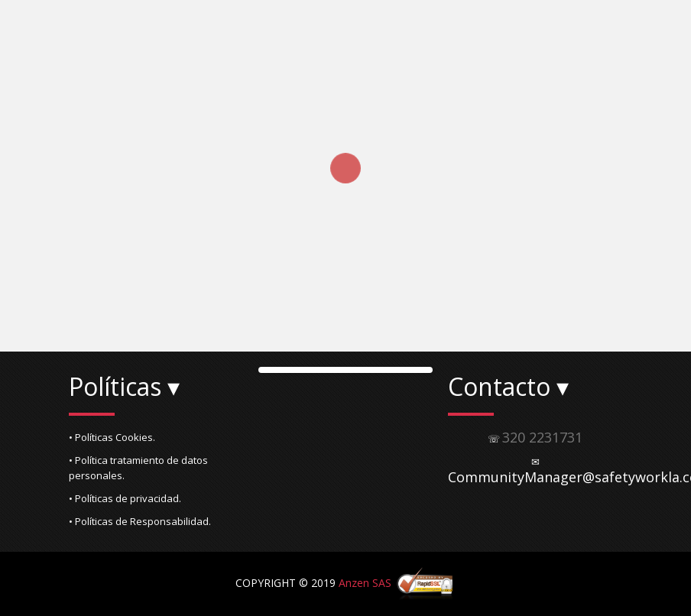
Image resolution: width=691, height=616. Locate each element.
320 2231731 (542, 437)
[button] (156, 437)
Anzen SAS (365, 583)
